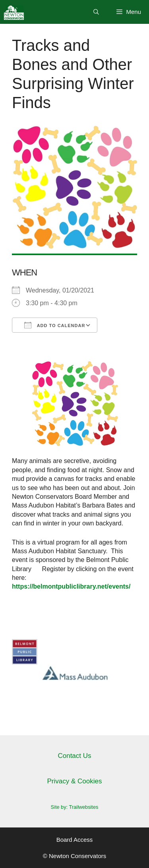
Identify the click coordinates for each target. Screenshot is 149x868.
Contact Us (74, 756)
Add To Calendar (55, 325)
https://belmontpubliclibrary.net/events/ (71, 586)
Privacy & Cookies (75, 781)
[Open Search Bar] (96, 12)
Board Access (75, 840)
